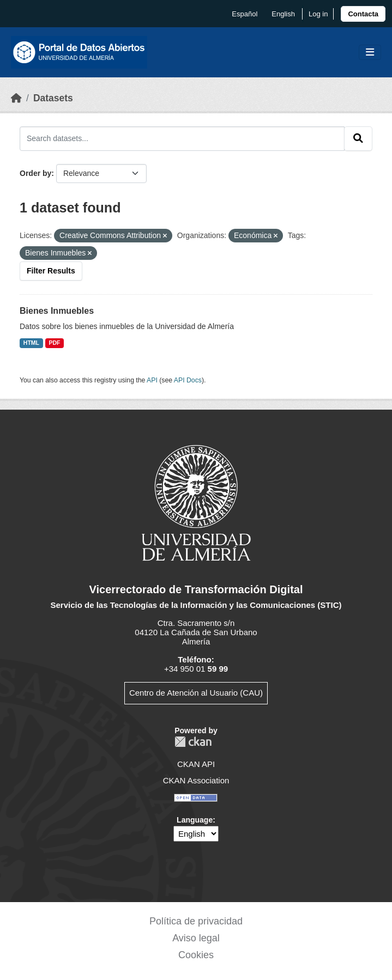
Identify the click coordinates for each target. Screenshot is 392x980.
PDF (55, 343)
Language (195, 820)
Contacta (363, 14)
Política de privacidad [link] (196, 921)
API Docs (188, 380)
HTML (31, 343)
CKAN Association (196, 780)
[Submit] (358, 138)
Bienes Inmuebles (57, 311)
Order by (35, 173)
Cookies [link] (196, 955)
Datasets (53, 98)
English (283, 14)
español (245, 14)
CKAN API (196, 764)
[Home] (16, 98)
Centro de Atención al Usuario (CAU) (196, 693)
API (152, 380)
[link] (363, 14)
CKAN (193, 742)
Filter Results (51, 271)
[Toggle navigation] (370, 53)
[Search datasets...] (182, 138)
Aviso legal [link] (196, 938)
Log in (318, 14)
